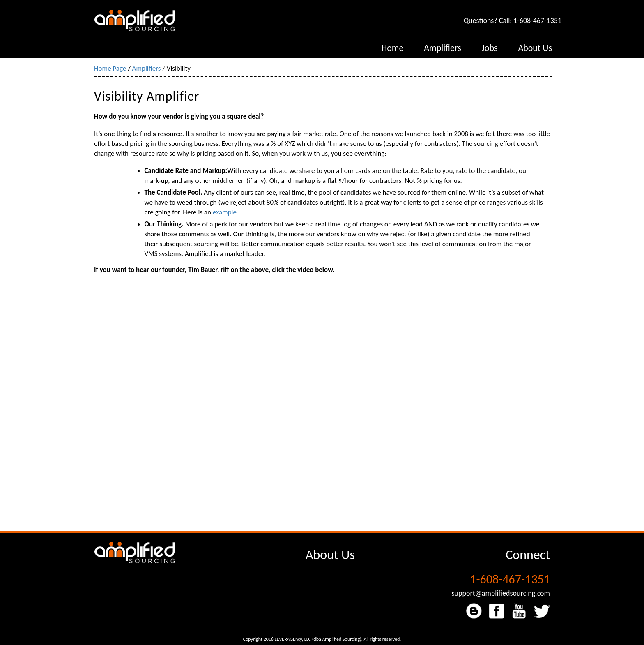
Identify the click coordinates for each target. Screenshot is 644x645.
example (225, 212)
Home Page (110, 68)
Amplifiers (147, 68)
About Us (330, 555)
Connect (528, 555)
